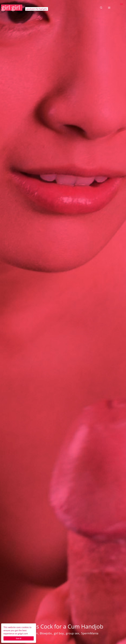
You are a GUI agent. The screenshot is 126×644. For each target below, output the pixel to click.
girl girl (11, 7)
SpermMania (90, 633)
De (122, 4)
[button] (101, 8)
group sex (72, 633)
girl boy (59, 633)
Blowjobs (46, 633)
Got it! (19, 638)
